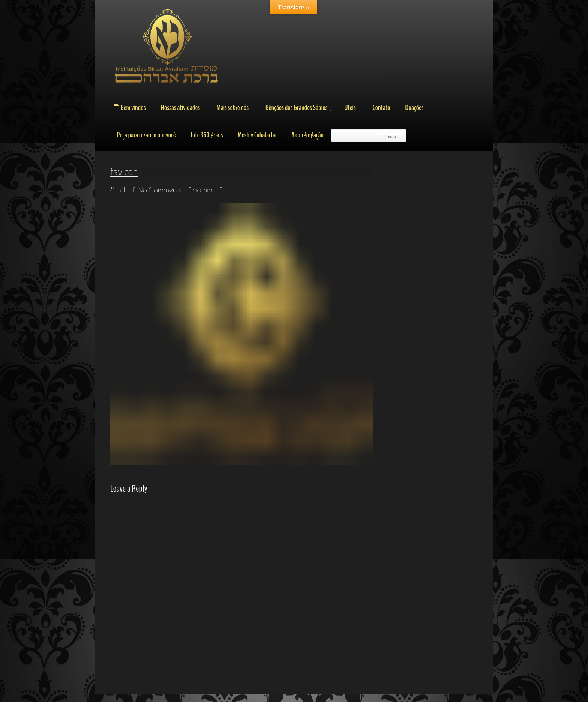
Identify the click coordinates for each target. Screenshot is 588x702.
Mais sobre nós (233, 107)
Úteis (350, 107)
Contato (381, 107)
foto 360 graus (207, 135)
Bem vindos (133, 107)
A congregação (307, 135)
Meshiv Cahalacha (257, 135)
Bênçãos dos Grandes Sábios (297, 107)
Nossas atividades (180, 107)
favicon (124, 172)
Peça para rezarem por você (146, 135)
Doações (414, 107)
